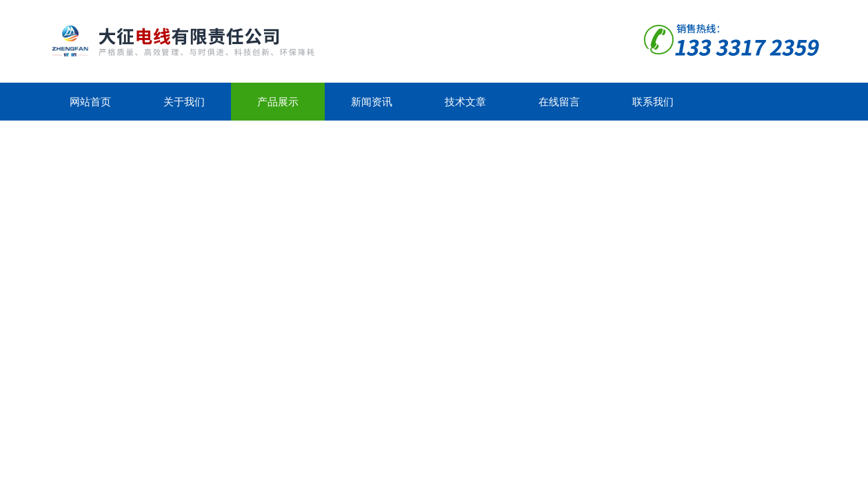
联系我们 (653, 102)
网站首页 (90, 102)
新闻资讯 (372, 102)
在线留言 (559, 102)
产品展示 (278, 102)
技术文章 (465, 102)
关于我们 (184, 102)
